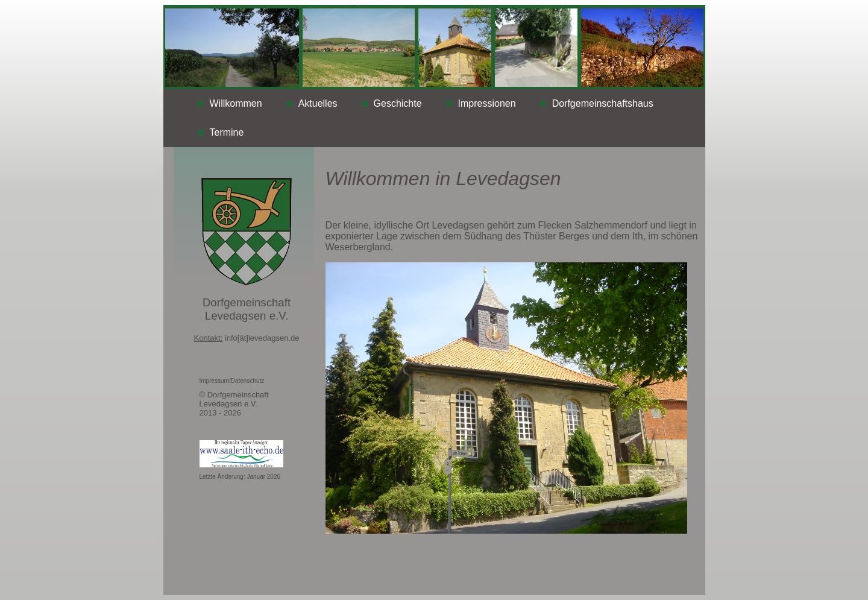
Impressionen (487, 103)
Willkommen (236, 103)
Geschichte (398, 103)
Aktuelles (318, 103)
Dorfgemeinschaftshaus (603, 103)
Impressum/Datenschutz (232, 381)
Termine (227, 132)
